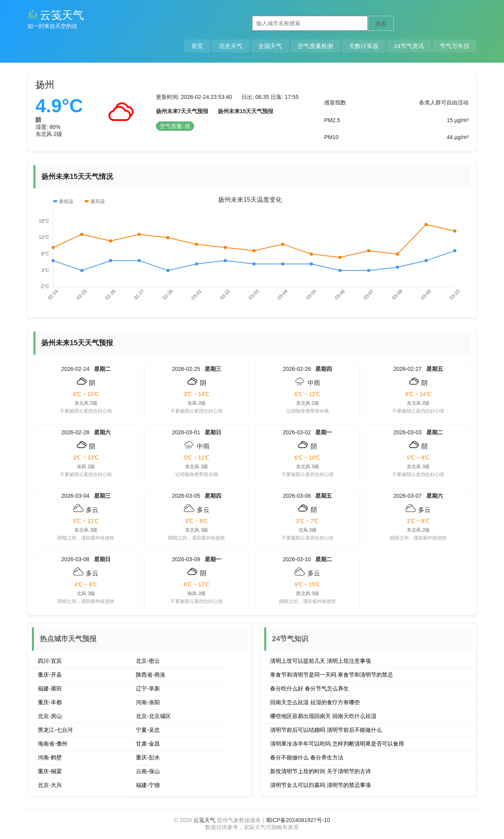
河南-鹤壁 (50, 757)
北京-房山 (50, 716)
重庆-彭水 (148, 757)
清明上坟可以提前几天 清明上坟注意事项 (321, 661)
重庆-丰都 (50, 702)
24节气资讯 (409, 46)
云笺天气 (56, 15)
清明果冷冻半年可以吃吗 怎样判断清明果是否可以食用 (337, 744)
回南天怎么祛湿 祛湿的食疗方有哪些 (315, 702)
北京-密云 (148, 661)
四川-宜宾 (50, 661)
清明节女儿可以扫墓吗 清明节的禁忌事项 (321, 785)
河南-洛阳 (148, 702)
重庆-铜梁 (50, 771)
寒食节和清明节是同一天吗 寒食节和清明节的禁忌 (332, 675)
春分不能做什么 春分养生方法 (307, 757)
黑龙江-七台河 (55, 730)
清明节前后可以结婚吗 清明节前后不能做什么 (326, 730)
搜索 (381, 24)
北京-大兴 (50, 785)
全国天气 (270, 46)
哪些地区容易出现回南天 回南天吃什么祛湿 (323, 716)
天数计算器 (364, 46)
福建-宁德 (148, 785)
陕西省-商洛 (151, 675)
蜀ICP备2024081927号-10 (298, 820)
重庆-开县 (50, 675)
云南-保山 (148, 771)
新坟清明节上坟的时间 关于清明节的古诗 (321, 771)
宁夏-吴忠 (148, 730)
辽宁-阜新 (148, 688)
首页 (197, 46)
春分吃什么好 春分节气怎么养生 (309, 688)
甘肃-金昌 (148, 744)
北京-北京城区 (153, 716)
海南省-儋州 (53, 744)
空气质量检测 (315, 46)
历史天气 (231, 46)
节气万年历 (455, 46)
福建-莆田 (50, 688)
